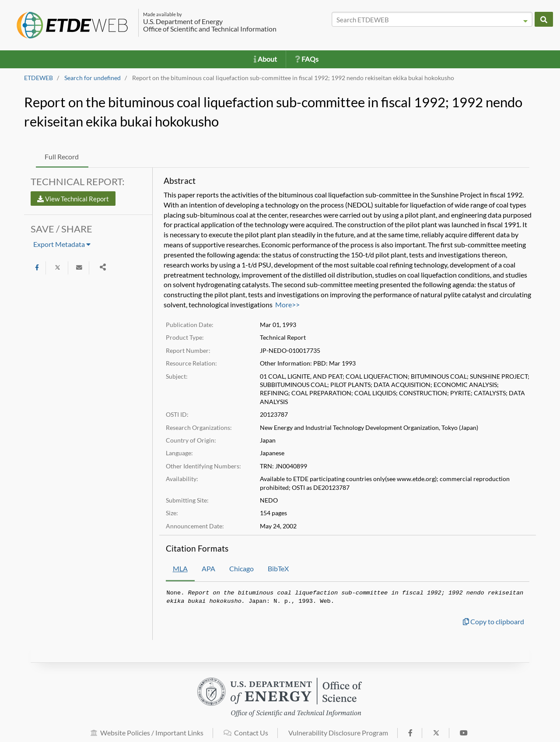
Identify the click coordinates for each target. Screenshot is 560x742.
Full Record (62, 156)
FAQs (307, 59)
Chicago (241, 568)
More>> (287, 304)
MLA (180, 568)
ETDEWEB (38, 78)
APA (208, 568)
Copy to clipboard (493, 621)
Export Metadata (62, 244)
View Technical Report (73, 199)
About (265, 59)
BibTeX (278, 568)
